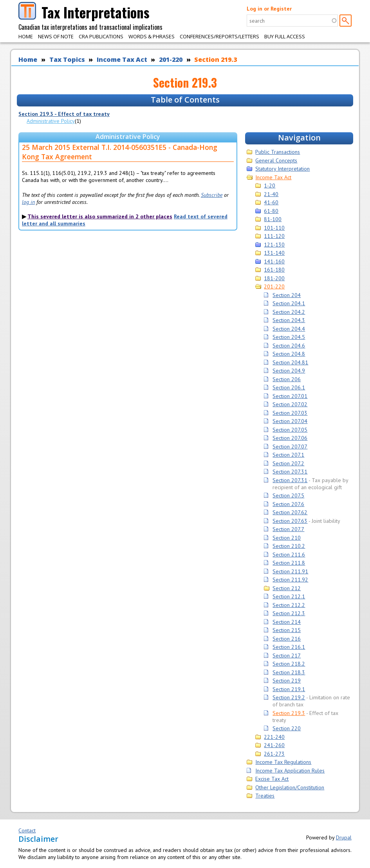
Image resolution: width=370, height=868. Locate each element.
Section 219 (287, 681)
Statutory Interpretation (282, 169)
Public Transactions (278, 152)
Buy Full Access (285, 36)
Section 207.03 (290, 413)
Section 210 (287, 538)
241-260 (274, 745)
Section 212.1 (289, 596)
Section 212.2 (289, 605)
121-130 (274, 245)
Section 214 (287, 622)
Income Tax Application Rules (290, 771)
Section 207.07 (290, 447)
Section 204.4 (289, 329)
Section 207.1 (288, 455)
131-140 (274, 253)
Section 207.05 (290, 430)
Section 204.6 (289, 346)
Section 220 (287, 728)
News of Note (56, 36)
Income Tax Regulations (283, 762)
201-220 (171, 59)
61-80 (271, 211)
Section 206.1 (289, 387)
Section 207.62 (290, 512)
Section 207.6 (288, 504)
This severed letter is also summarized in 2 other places (100, 216)
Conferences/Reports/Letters (219, 36)
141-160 (274, 261)
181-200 (274, 278)
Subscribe (212, 195)
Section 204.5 (289, 337)
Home (26, 36)
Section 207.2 (288, 463)
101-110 (274, 228)
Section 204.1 (289, 303)
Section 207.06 (290, 438)
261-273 (274, 754)
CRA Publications (101, 36)
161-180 (274, 270)
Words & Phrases (152, 36)
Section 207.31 (290, 472)
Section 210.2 (289, 546)
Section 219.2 (289, 697)
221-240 (274, 737)
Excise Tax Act (272, 779)
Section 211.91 (290, 571)
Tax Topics (67, 59)
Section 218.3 (289, 672)
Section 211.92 (290, 580)
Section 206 (287, 379)
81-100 (273, 219)
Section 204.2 (289, 312)
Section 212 (287, 588)
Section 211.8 (289, 563)
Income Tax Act (122, 59)
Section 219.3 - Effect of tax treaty (64, 114)
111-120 (274, 236)
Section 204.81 (290, 362)
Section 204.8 (289, 354)
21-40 (271, 194)
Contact (27, 830)
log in (28, 202)
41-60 (271, 202)
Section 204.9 (289, 371)
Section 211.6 (289, 555)
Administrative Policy (51, 121)
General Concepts (276, 160)
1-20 (270, 185)
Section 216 (287, 639)
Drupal (344, 837)
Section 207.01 (290, 396)
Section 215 (287, 630)
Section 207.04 (290, 421)
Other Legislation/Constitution (290, 787)
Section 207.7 (288, 529)
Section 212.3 (289, 613)
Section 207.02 (290, 404)
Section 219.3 (216, 59)
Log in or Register (269, 9)
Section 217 (287, 656)
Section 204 (287, 295)
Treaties (265, 796)
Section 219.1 (289, 689)
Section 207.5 (288, 495)
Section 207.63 (290, 521)
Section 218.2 (289, 664)
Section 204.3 (289, 320)
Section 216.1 (289, 647)
